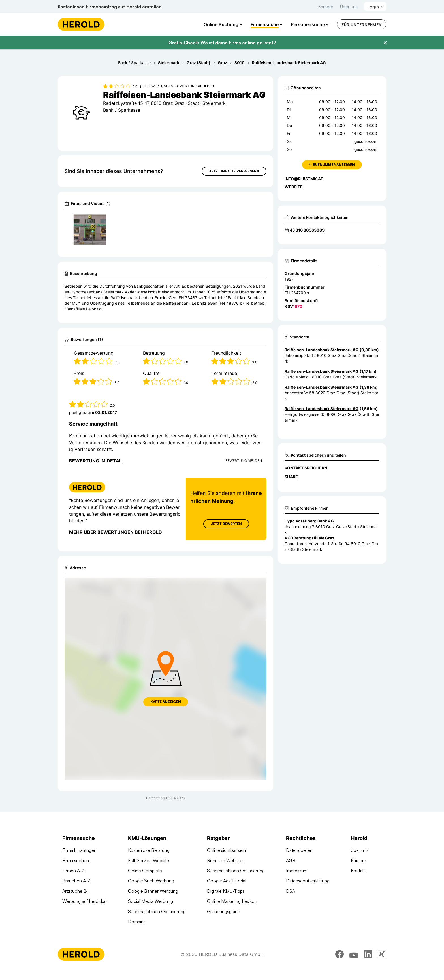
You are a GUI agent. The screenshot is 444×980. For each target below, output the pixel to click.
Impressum (297, 871)
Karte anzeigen (166, 702)
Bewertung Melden (244, 461)
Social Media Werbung (151, 901)
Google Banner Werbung (153, 891)
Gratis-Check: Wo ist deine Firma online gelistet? (222, 43)
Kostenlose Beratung (149, 850)
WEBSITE (294, 187)
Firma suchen (76, 860)
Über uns (349, 7)
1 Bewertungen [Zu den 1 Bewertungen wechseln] (159, 86)
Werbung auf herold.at (85, 901)
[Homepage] (81, 24)
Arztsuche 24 (76, 891)
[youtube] (354, 954)
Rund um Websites (226, 860)
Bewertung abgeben (195, 86)
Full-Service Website (149, 860)
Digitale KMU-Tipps (226, 891)
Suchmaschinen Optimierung (157, 911)
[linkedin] (368, 954)
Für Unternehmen (362, 25)
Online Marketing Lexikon (232, 901)
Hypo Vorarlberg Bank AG (309, 521)
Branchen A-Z (76, 881)
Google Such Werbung (151, 881)
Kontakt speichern (306, 468)
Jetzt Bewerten (226, 524)
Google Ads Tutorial (227, 881)
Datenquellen (299, 850)
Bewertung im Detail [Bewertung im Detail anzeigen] (96, 461)
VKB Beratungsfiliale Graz (309, 538)
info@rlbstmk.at (304, 179)
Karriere (326, 7)
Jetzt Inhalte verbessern (234, 171)
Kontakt (358, 871)
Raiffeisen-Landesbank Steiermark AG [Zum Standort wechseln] (322, 350)
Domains (137, 922)
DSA (291, 891)
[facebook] (340, 954)
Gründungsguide (224, 911)
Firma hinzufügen (79, 850)
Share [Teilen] (291, 477)
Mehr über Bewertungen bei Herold (116, 532)
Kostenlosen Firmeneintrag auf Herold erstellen (110, 7)
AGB (291, 860)
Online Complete (145, 871)
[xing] (382, 954)
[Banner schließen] (385, 43)
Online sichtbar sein (226, 850)
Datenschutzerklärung (308, 881)
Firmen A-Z (73, 871)
